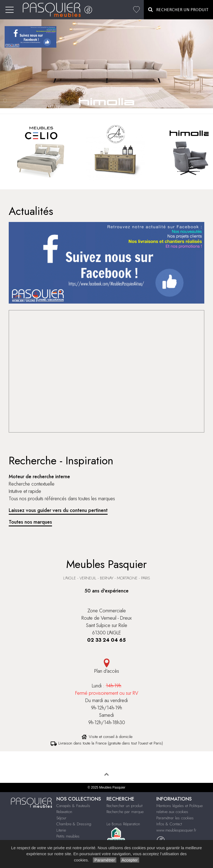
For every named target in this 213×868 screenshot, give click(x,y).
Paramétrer (104, 860)
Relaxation (64, 812)
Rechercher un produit (124, 806)
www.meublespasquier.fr (176, 830)
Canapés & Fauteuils (73, 806)
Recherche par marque (125, 812)
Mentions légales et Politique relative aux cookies (179, 809)
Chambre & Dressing (74, 824)
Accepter (130, 860)
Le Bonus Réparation (123, 824)
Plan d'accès (107, 667)
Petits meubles (68, 836)
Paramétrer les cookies (175, 818)
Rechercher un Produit (178, 10)
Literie (61, 830)
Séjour (61, 818)
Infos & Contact (169, 824)
